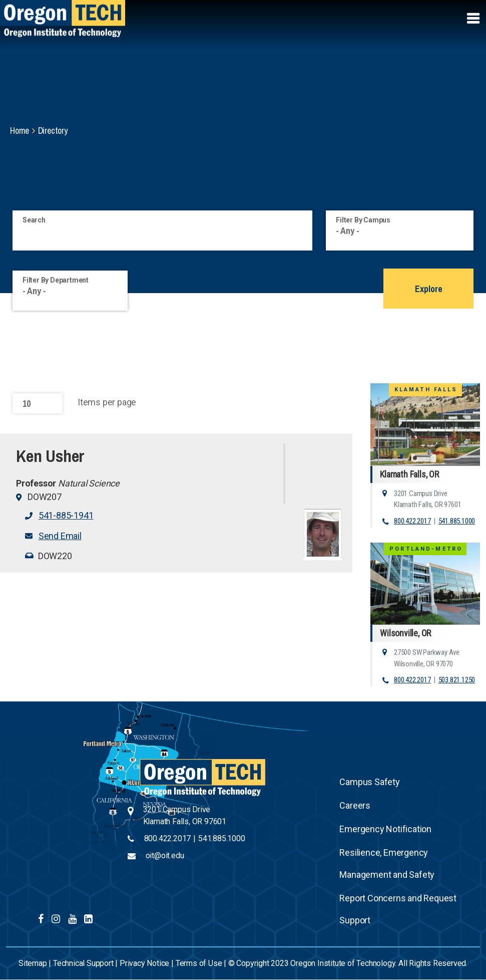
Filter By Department (56, 280)
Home (20, 131)
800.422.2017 (412, 521)
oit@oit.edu (165, 855)
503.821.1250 (457, 680)
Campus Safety (369, 782)
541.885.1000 (457, 521)
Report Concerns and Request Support (398, 909)
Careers (355, 805)
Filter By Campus (363, 220)
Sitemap (33, 963)
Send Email (60, 536)
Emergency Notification (385, 829)
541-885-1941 (66, 515)
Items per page (107, 402)
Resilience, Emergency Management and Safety (387, 864)
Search (34, 220)
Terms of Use (199, 963)
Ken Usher (50, 456)
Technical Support (83, 963)
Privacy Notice (144, 963)
